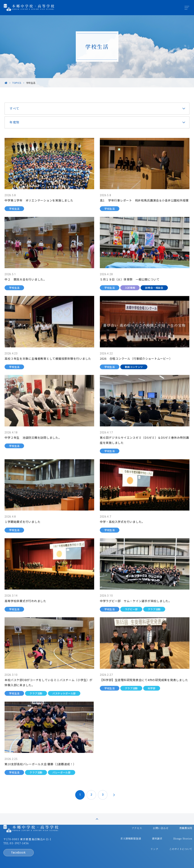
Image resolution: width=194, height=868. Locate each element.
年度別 (21, 122)
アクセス (98, 821)
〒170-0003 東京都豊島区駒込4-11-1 (35, 833)
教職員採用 (144, 821)
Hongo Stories (155, 828)
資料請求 (131, 828)
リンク (178, 828)
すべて (21, 108)
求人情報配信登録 (171, 821)
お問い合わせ (120, 821)
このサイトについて (169, 836)
